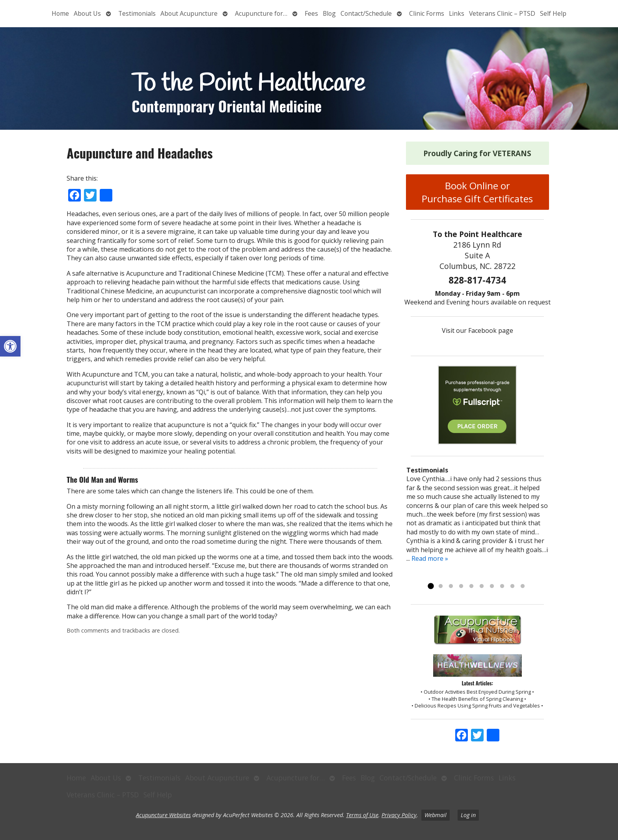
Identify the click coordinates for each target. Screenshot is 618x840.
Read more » (430, 558)
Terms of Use (362, 815)
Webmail (436, 815)
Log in (468, 815)
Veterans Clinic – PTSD (502, 13)
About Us (87, 13)
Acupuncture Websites (163, 815)
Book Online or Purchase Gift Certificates (477, 192)
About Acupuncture (189, 13)
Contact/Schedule (366, 13)
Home (60, 13)
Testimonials (137, 13)
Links (457, 13)
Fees (311, 13)
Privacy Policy (399, 815)
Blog (329, 13)
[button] (10, 346)
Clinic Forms (427, 13)
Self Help (553, 13)
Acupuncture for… (261, 13)
